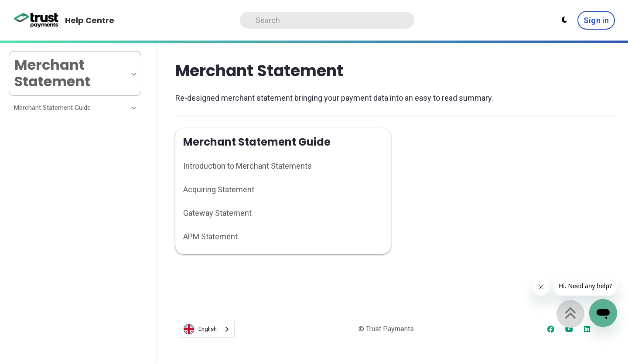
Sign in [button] (596, 20)
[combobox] (207, 329)
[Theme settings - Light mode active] (564, 20)
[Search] (327, 20)
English (200, 329)
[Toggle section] (134, 108)
